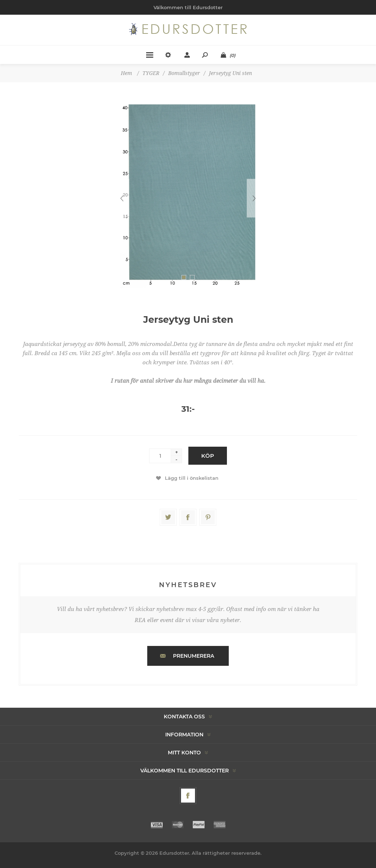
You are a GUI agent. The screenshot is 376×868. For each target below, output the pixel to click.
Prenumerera (194, 656)
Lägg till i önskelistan (192, 478)
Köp (208, 456)
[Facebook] (188, 796)
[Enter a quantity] (160, 456)
